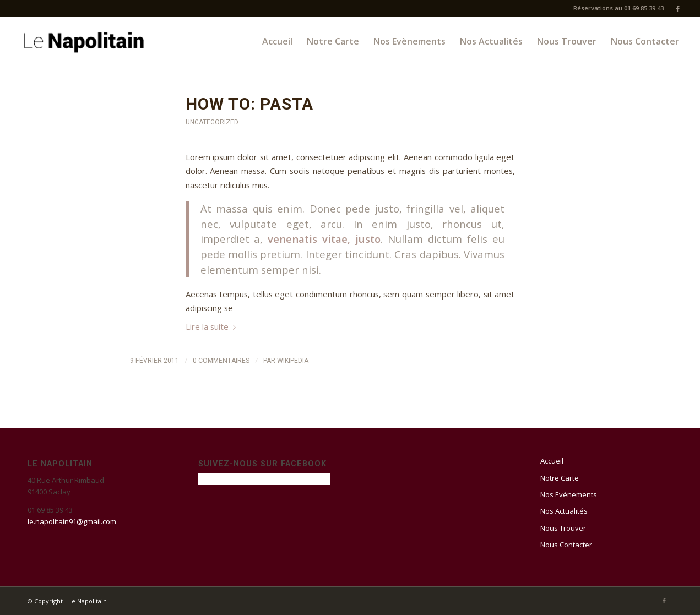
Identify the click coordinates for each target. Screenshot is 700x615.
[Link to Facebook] (678, 8)
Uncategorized (212, 122)
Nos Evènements (569, 494)
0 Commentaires (221, 361)
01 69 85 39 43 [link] (50, 510)
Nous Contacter (566, 545)
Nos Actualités (564, 511)
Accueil (552, 461)
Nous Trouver (563, 528)
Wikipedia (293, 361)
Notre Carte (560, 478)
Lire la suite (213, 326)
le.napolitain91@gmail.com (72, 521)
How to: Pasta (249, 104)
